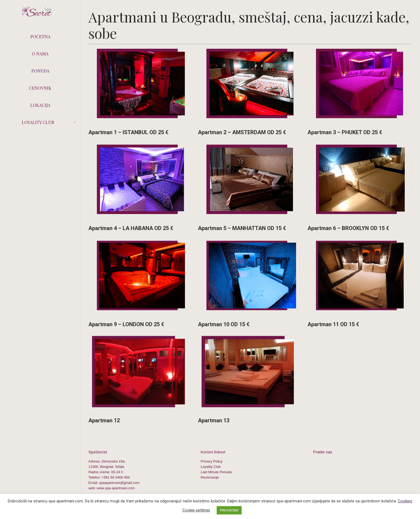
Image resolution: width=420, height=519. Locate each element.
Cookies (405, 501)
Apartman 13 (214, 420)
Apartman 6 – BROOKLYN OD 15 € (348, 228)
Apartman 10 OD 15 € (224, 324)
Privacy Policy (211, 461)
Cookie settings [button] (196, 510)
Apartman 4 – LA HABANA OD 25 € (131, 228)
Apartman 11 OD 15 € (333, 324)
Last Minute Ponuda (216, 472)
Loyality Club (211, 467)
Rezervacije (210, 477)
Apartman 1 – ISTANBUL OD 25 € (128, 132)
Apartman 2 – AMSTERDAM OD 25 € (242, 132)
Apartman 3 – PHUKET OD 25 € (345, 132)
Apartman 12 (104, 420)
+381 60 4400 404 (116, 477)
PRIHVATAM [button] (229, 510)
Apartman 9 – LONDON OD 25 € (126, 324)
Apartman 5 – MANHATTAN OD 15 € (242, 228)
